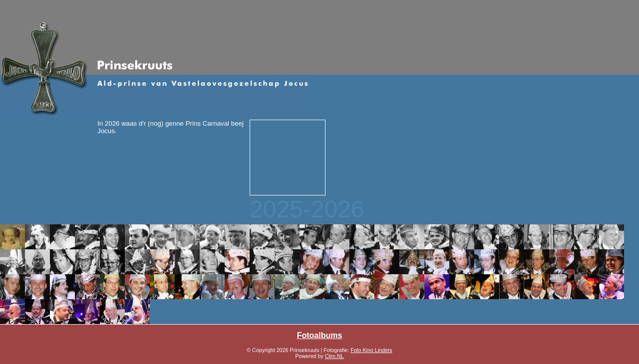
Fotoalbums (320, 335)
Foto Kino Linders (371, 350)
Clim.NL (334, 356)
